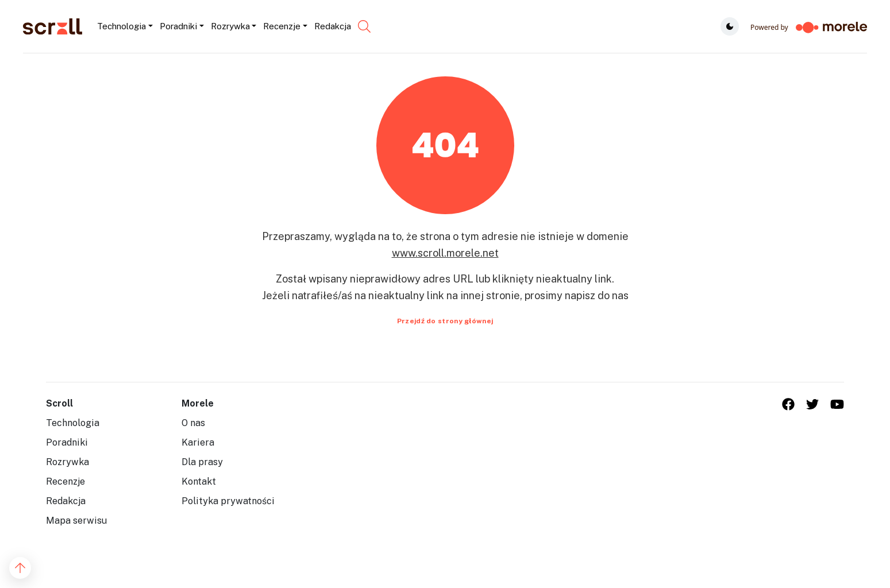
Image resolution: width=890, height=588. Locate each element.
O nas (193, 423)
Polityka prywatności (228, 501)
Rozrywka (68, 462)
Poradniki (67, 442)
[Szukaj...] (355, 26)
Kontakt (199, 481)
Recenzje (66, 481)
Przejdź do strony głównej (445, 321)
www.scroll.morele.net (445, 253)
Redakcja (66, 501)
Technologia (73, 423)
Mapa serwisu (76, 521)
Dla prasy (202, 462)
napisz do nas (597, 295)
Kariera (198, 442)
